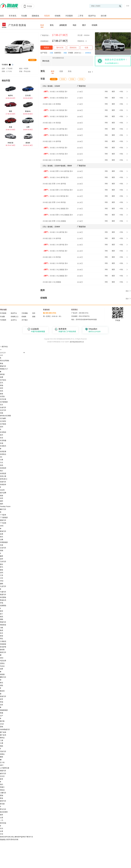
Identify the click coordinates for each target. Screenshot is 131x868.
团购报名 (36, 16)
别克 (2, 391)
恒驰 (2, 550)
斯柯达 (2, 738)
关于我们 (25, 320)
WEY (2, 765)
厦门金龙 (3, 735)
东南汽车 (3, 482)
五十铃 (2, 762)
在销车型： (61, 53)
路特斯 (2, 650)
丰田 (2, 498)
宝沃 (2, 405)
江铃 (2, 578)
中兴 (2, 828)
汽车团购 (25, 313)
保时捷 (2, 374)
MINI (2, 658)
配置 (114, 92)
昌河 (2, 435)
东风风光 (3, 454)
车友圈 (24, 16)
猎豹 (2, 619)
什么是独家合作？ (112, 63)
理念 (2, 639)
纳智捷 (2, 674)
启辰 (2, 705)
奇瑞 (2, 702)
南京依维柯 (4, 812)
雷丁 (2, 614)
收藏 (86, 48)
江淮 (2, 575)
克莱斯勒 (3, 606)
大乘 (2, 460)
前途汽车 (3, 696)
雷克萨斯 (3, 647)
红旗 (2, 545)
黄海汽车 (3, 531)
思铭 (2, 727)
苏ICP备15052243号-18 (77, 342)
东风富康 (3, 451)
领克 (2, 617)
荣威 (2, 713)
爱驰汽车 (3, 366)
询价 (75, 25)
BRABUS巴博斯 (5, 416)
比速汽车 (3, 407)
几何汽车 (3, 562)
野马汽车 (3, 809)
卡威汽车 (3, 592)
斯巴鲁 (2, 721)
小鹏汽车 (3, 793)
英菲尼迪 (3, 823)
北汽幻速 (3, 399)
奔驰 (2, 385)
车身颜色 (5, 65)
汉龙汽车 (3, 548)
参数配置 (63, 25)
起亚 (2, 699)
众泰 (2, 831)
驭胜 (2, 815)
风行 (2, 471)
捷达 (2, 564)
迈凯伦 (2, 663)
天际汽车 (3, 751)
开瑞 (2, 603)
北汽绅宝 (3, 421)
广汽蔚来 (3, 515)
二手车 (81, 16)
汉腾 (2, 540)
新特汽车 (3, 801)
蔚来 (2, 779)
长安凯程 (3, 432)
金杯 (2, 559)
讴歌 (2, 685)
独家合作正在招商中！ (116, 60)
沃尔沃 (2, 776)
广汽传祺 (3, 523)
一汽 (2, 820)
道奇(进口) (4, 479)
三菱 (2, 740)
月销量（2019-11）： (80, 53)
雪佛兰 (2, 787)
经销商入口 (15, 317)
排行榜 (104, 16)
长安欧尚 (3, 446)
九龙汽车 (3, 586)
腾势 (2, 757)
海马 (2, 537)
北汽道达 (3, 380)
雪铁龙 (2, 790)
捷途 (2, 570)
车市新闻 (3, 313)
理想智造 (3, 625)
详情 (106, 92)
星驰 (2, 795)
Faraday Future (5, 506)
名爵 (2, 669)
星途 (2, 798)
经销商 (58, 16)
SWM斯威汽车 (5, 729)
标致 (2, 394)
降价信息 (46, 61)
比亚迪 (2, 396)
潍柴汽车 (3, 771)
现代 (2, 784)
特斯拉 (2, 754)
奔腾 (2, 377)
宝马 (2, 383)
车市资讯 (13, 16)
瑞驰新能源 (4, 710)
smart (2, 724)
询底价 (47, 48)
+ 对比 (121, 92)
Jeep (2, 581)
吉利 (2, 573)
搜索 (34, 317)
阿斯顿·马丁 (4, 369)
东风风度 (3, 473)
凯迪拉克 (3, 600)
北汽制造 (3, 424)
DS (1, 457)
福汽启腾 (3, 493)
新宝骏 (2, 804)
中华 (2, 834)
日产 (2, 716)
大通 (2, 743)
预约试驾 (60, 48)
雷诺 (2, 636)
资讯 (52, 25)
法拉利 (2, 490)
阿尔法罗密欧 (5, 361)
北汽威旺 (3, 418)
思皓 (2, 746)
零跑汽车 (3, 622)
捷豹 (2, 584)
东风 (2, 465)
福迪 (2, 496)
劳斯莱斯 (3, 644)
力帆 (2, 628)
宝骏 (2, 413)
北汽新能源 (4, 402)
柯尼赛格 (3, 597)
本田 (2, 388)
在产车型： (47, 53)
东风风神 (3, 468)
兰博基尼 (3, 641)
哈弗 (2, 534)
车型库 (47, 16)
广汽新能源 (4, 517)
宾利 (2, 427)
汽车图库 (69, 16)
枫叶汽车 (3, 509)
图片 (84, 25)
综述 (42, 25)
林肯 (2, 611)
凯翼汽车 (3, 595)
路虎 (2, 630)
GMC (2, 526)
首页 (2, 16)
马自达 (2, 666)
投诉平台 (92, 16)
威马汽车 (3, 773)
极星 (2, 556)
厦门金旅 (3, 732)
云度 (2, 818)
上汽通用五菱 (5, 768)
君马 (2, 567)
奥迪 (2, 363)
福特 (2, 501)
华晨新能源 (4, 542)
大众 (2, 462)
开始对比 (3, 840)
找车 (34, 313)
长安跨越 (3, 440)
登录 (128, 6)
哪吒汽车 (3, 677)
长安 (2, 438)
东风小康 (3, 476)
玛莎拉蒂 (3, 661)
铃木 (2, 633)
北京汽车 (3, 410)
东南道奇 (3, 484)
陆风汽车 (3, 652)
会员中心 (14, 320)
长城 (2, 443)
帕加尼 (2, 691)
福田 (2, 504)
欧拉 (2, 683)
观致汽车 (3, 520)
